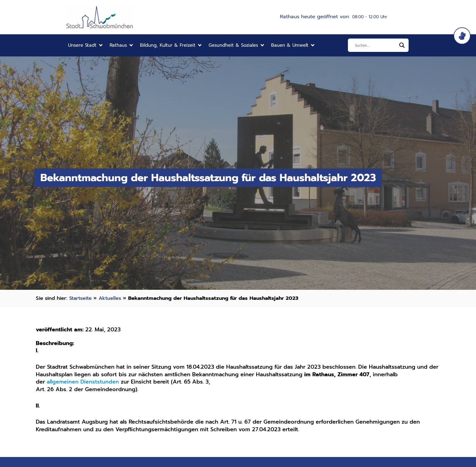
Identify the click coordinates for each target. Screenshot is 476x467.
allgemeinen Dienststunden (83, 382)
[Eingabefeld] (376, 45)
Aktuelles (112, 298)
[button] (86, 45)
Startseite (81, 298)
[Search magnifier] (402, 45)
